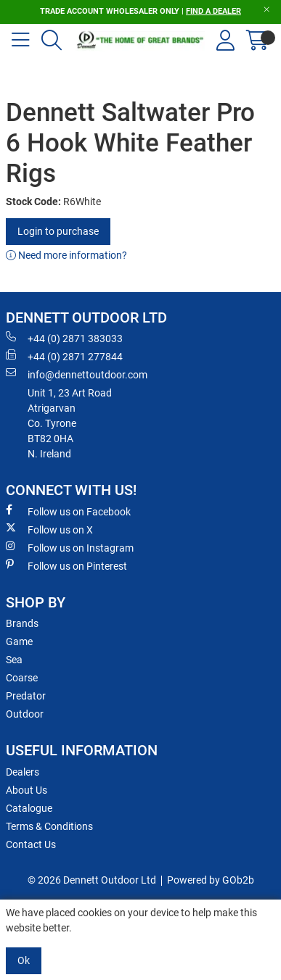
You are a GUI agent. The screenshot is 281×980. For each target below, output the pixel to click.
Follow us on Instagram (70, 547)
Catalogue (29, 808)
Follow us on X (49, 529)
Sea (14, 660)
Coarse (22, 678)
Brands (22, 623)
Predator (26, 696)
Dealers (23, 772)
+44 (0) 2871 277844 (64, 356)
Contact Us (31, 844)
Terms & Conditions (49, 826)
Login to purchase (58, 231)
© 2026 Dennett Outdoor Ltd (92, 880)
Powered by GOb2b (211, 880)
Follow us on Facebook (68, 511)
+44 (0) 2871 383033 (64, 338)
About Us (27, 790)
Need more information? (66, 255)
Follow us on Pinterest (66, 565)
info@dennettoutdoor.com (77, 374)
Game (19, 641)
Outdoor (25, 714)
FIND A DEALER (213, 11)
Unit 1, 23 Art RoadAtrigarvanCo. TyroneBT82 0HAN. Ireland (70, 423)
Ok (24, 960)
